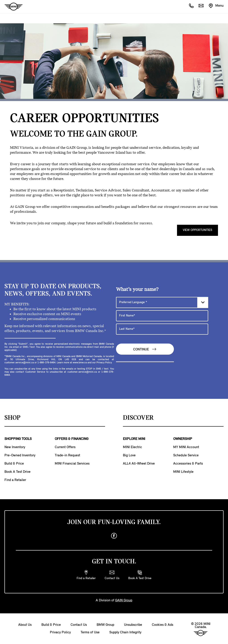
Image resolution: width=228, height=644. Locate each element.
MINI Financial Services (72, 464)
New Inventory (15, 447)
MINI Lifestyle (183, 472)
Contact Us (79, 625)
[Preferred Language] (162, 302)
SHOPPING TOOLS (18, 439)
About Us (25, 625)
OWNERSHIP (183, 439)
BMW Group (105, 625)
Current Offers (65, 447)
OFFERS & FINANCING (72, 439)
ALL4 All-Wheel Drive (139, 464)
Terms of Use (90, 632)
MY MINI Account (186, 447)
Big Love (129, 455)
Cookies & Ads (163, 625)
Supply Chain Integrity (125, 632)
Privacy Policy (60, 632)
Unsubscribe (133, 625)
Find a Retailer (15, 480)
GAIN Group (76, 148)
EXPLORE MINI (134, 439)
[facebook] (114, 536)
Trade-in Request (67, 455)
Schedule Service (186, 455)
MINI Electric (132, 447)
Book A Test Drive (17, 472)
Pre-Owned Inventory (20, 455)
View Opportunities (197, 230)
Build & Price (14, 464)
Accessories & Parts (188, 464)
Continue (145, 349)
